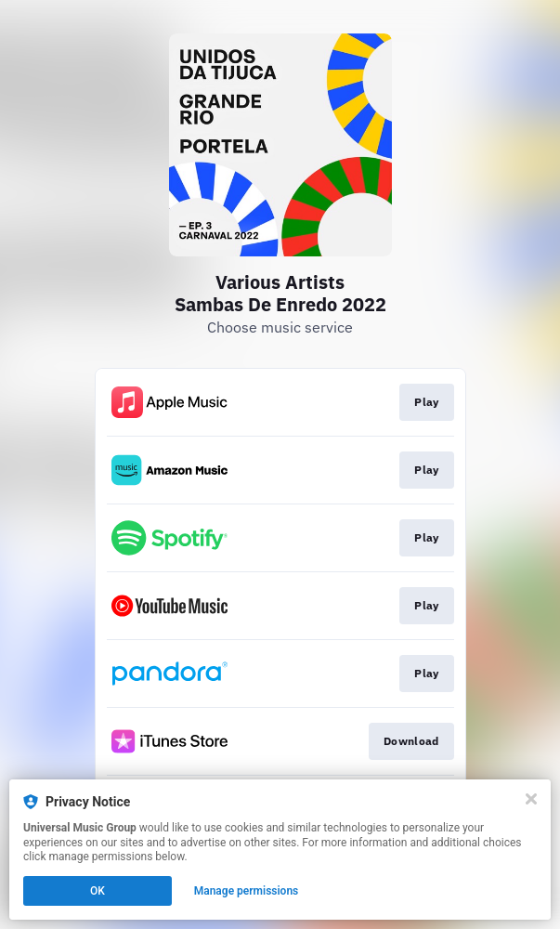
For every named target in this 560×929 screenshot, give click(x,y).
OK (98, 891)
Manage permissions (247, 891)
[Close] (531, 799)
